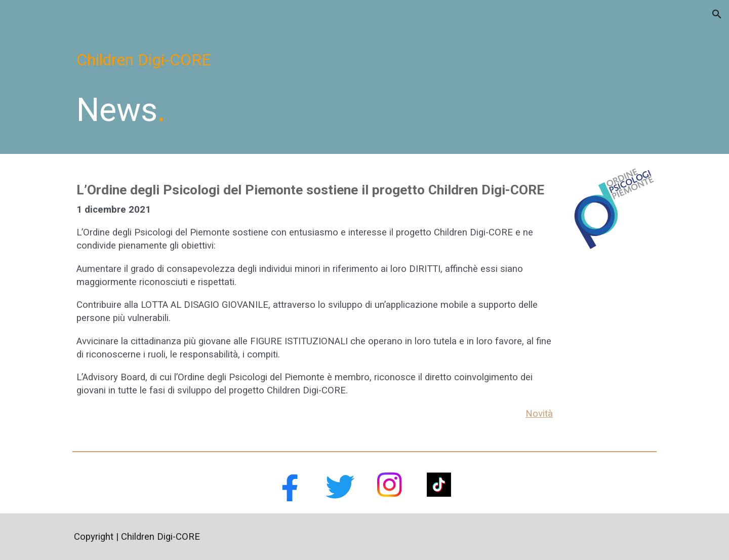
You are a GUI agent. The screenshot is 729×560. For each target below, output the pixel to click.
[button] (717, 14)
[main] (364, 60)
